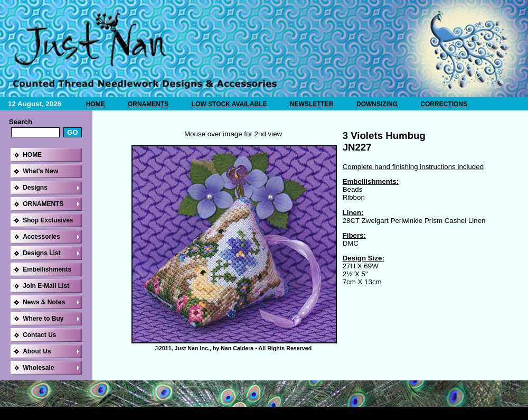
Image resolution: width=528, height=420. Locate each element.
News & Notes (44, 302)
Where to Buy (43, 319)
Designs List (41, 253)
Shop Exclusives (48, 220)
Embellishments (47, 269)
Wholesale (38, 368)
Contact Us (39, 335)
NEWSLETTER (312, 104)
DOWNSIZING (377, 104)
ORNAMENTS (148, 104)
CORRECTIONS (444, 104)
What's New (40, 171)
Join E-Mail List (46, 286)
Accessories (41, 237)
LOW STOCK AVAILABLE (229, 104)
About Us (37, 351)
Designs (35, 188)
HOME (96, 104)
